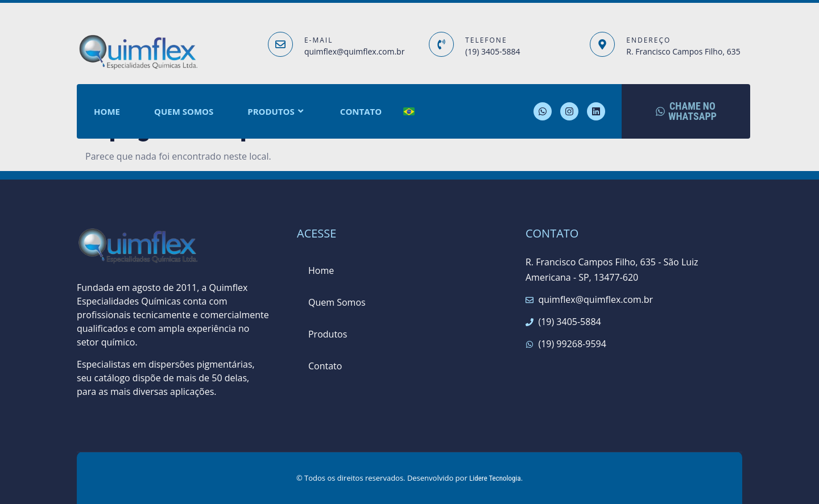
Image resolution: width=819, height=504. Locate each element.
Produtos (277, 112)
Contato (361, 111)
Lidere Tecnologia (495, 478)
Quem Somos (184, 111)
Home (107, 111)
